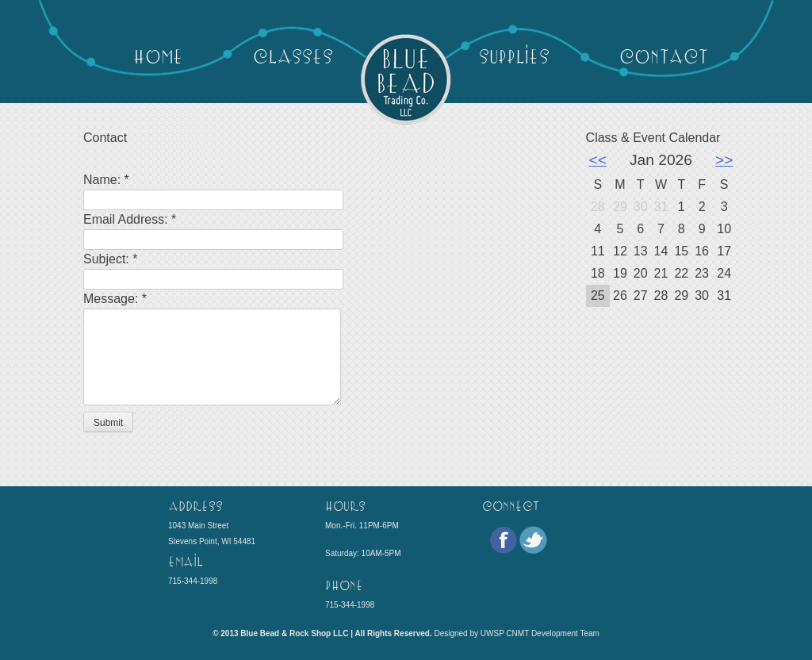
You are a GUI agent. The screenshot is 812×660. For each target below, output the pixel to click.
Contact (663, 56)
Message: (115, 299)
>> (724, 160)
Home (158, 56)
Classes (293, 56)
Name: (106, 180)
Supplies (514, 56)
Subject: (110, 259)
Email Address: (130, 219)
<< (598, 160)
